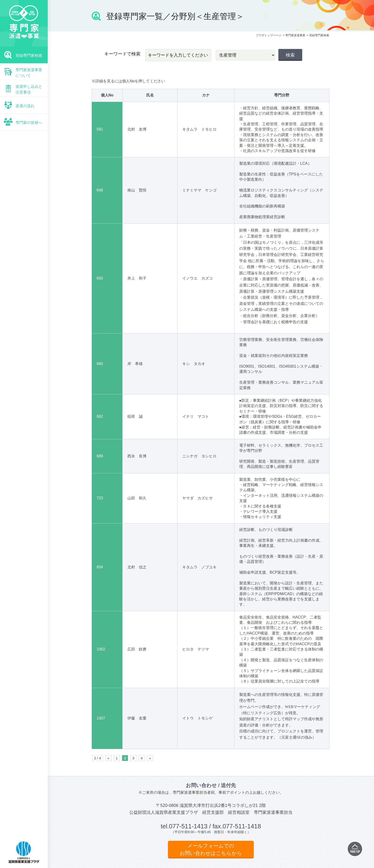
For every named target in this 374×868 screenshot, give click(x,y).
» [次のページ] (150, 758)
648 (100, 190)
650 (100, 278)
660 (100, 364)
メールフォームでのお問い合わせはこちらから (211, 849)
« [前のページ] (108, 758)
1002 (101, 649)
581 (100, 129)
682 (100, 416)
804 (100, 567)
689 (100, 456)
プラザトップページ (269, 35)
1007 (101, 718)
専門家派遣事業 (295, 35)
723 (100, 498)
